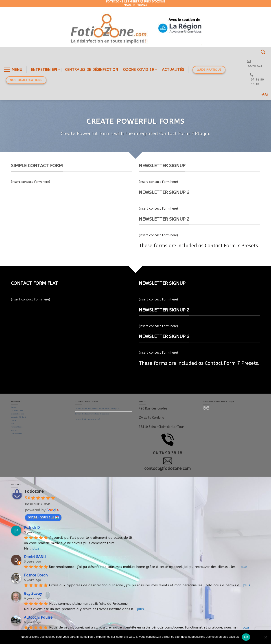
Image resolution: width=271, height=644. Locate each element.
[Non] (265, 638)
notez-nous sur (43, 517)
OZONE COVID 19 (140, 70)
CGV (12, 424)
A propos (14, 407)
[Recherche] (263, 52)
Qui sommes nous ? (18, 411)
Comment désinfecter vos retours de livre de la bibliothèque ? (97, 409)
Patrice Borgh (36, 575)
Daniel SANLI (35, 557)
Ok (246, 637)
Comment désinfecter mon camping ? (87, 419)
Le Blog (14, 421)
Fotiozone (34, 491)
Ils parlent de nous (17, 414)
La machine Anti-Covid (18, 417)
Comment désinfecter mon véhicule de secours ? (92, 414)
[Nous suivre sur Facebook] (205, 408)
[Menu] (13, 70)
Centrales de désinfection (92, 70)
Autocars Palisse (38, 617)
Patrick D (32, 528)
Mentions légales (17, 427)
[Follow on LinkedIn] (208, 408)
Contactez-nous (16, 434)
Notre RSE (14, 430)
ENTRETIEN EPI (46, 70)
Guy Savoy (33, 594)
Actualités (173, 70)
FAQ (264, 94)
